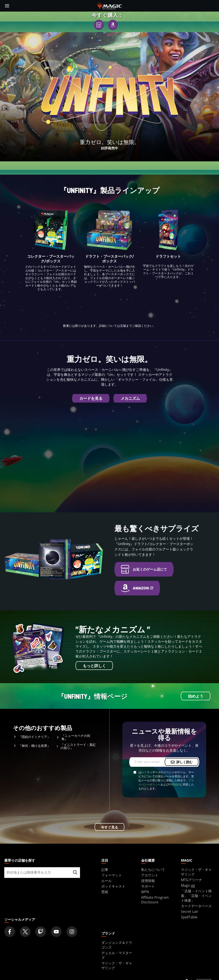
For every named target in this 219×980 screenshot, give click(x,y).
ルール (107, 881)
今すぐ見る (109, 827)
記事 (105, 870)
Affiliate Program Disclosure (155, 900)
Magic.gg (188, 885)
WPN (145, 892)
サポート (148, 886)
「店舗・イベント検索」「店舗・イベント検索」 (196, 896)
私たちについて (153, 870)
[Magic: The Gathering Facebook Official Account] (10, 932)
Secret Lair (190, 912)
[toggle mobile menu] (7, 6)
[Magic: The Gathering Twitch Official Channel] (41, 932)
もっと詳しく (94, 666)
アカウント (150, 875)
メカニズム (130, 399)
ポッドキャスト (113, 886)
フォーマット (112, 875)
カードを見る (91, 399)
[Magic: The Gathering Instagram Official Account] (72, 932)
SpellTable (189, 917)
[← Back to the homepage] (110, 5)
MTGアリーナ (192, 880)
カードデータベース (196, 906)
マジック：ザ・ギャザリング (196, 872)
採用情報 (148, 881)
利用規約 (175, 784)
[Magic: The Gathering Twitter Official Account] (25, 932)
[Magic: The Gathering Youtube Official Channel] (56, 932)
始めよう (196, 696)
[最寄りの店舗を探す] (75, 873)
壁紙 (105, 892)
